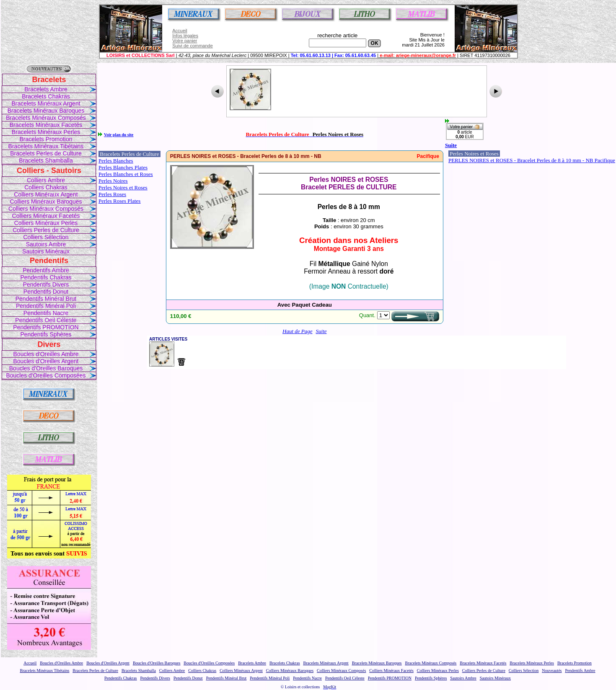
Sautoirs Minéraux (46, 251)
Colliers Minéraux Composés (46, 209)
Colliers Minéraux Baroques (46, 202)
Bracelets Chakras (46, 96)
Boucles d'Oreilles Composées (46, 375)
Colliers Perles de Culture (46, 230)
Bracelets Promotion (46, 139)
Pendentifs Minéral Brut (46, 299)
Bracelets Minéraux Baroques (46, 111)
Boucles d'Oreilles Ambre (46, 354)
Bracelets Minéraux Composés (46, 118)
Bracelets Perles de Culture (46, 153)
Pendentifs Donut (46, 292)
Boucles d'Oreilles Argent (46, 361)
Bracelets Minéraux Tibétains (46, 146)
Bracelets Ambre (46, 89)
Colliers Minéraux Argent (46, 194)
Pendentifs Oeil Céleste (46, 320)
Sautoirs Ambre (46, 244)
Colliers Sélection (46, 237)
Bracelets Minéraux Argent (46, 103)
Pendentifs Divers (46, 284)
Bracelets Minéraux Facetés (46, 125)
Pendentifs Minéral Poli (46, 306)
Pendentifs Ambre (46, 270)
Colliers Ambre (46, 180)
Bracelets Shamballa (46, 160)
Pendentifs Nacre (46, 313)
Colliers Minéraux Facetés (46, 216)
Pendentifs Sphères (46, 334)
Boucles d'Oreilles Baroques (46, 368)
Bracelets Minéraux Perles (46, 132)
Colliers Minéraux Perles (46, 223)
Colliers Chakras (46, 187)
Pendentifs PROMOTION (46, 327)
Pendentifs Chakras (46, 277)
